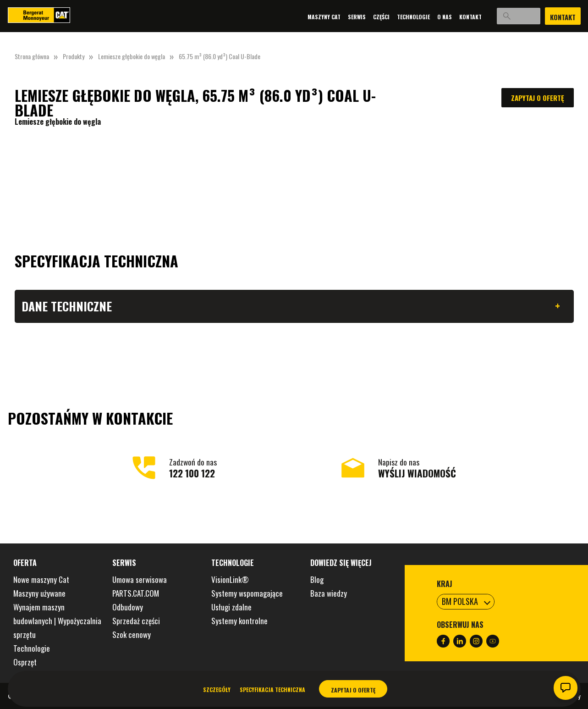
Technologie (397, 17)
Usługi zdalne (231, 607)
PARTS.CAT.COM (136, 593)
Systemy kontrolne (239, 621)
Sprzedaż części (136, 621)
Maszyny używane (39, 593)
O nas (429, 17)
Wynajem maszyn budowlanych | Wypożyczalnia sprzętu (57, 621)
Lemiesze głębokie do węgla (132, 56)
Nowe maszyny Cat (41, 579)
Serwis (341, 17)
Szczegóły (217, 690)
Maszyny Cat (308, 17)
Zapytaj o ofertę (538, 98)
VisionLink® (230, 579)
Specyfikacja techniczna (272, 690)
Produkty (74, 56)
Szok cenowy (132, 634)
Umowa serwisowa (140, 579)
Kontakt (454, 17)
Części (365, 17)
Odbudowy (128, 607)
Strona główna (32, 56)
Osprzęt (25, 662)
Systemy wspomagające (247, 593)
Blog (317, 579)
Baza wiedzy (329, 593)
